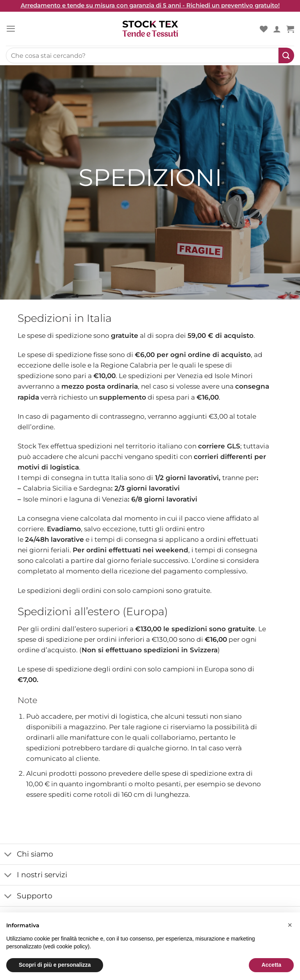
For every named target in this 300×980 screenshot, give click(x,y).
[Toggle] (8, 855)
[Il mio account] (277, 29)
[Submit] (286, 55)
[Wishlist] (264, 29)
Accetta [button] (271, 965)
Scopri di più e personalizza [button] (55, 965)
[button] (290, 925)
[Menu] (11, 29)
